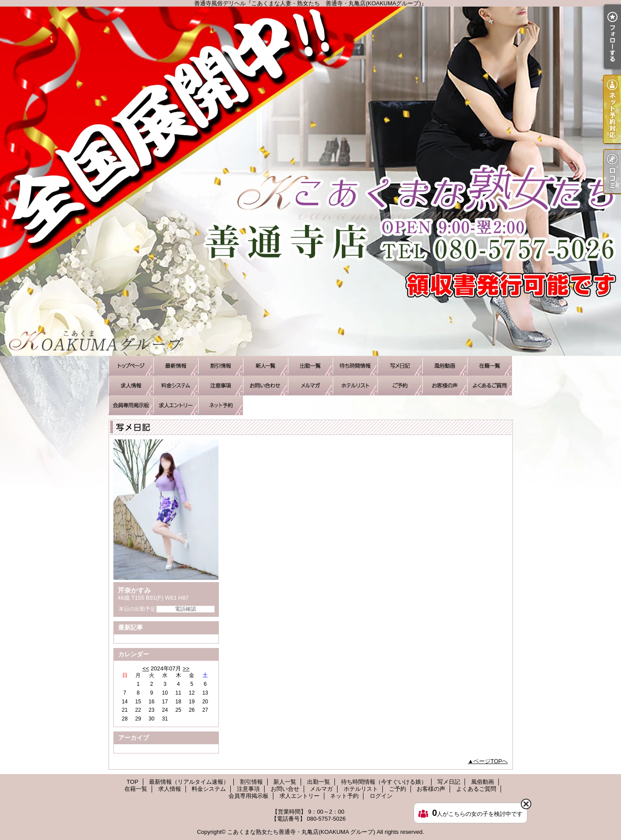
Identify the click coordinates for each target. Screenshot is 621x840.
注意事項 (221, 386)
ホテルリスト (355, 386)
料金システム (176, 386)
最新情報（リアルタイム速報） (176, 366)
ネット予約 (221, 405)
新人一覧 (265, 366)
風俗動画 (445, 366)
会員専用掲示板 (131, 405)
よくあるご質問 (490, 386)
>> (186, 668)
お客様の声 (445, 386)
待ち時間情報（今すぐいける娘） (355, 366)
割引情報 (221, 366)
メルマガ (310, 386)
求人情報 (131, 386)
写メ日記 (400, 366)
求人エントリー (176, 405)
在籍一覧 (490, 366)
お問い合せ (265, 386)
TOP (131, 366)
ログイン (381, 796)
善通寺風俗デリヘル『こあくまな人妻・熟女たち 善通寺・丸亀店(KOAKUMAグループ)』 (310, 181)
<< (146, 668)
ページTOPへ (491, 761)
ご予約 (400, 386)
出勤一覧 (310, 366)
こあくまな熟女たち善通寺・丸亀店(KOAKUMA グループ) (301, 832)
